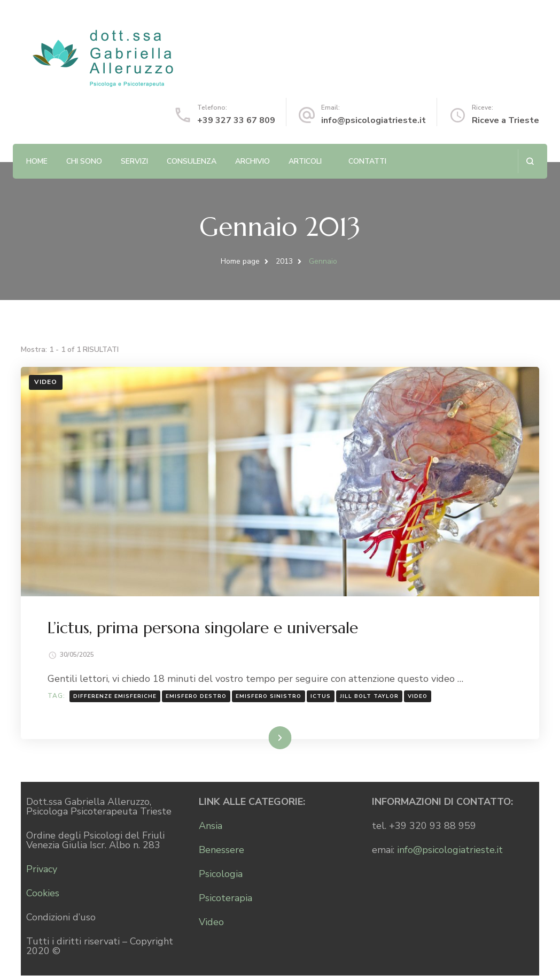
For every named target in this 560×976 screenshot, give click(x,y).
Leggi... (266, 737)
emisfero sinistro (269, 697)
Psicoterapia (225, 898)
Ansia (211, 826)
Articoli (305, 161)
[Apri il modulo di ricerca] (530, 161)
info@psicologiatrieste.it (374, 120)
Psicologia (221, 874)
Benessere (221, 850)
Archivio (252, 161)
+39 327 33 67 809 (236, 120)
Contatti (367, 161)
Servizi (134, 161)
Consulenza (192, 161)
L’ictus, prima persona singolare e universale (203, 628)
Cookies (43, 894)
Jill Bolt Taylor (369, 697)
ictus (321, 697)
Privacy (42, 870)
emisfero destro (196, 697)
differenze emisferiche (115, 697)
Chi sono (84, 161)
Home (37, 161)
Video (46, 382)
